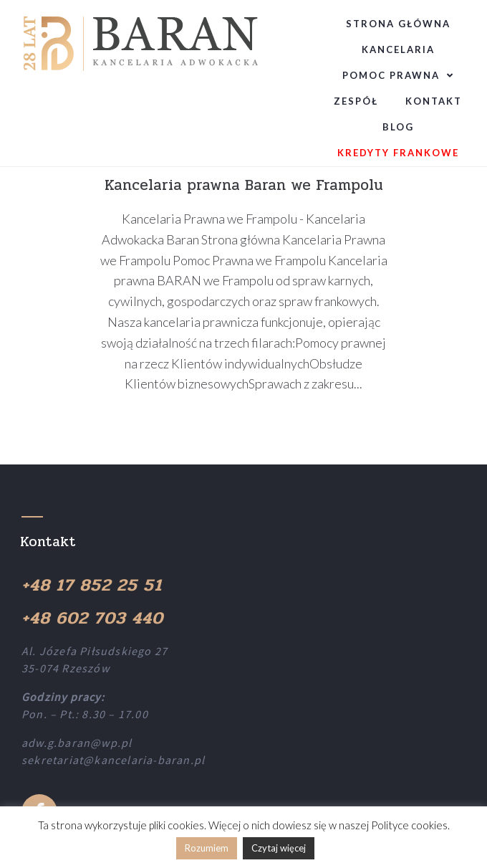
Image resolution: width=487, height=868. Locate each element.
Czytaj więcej (279, 848)
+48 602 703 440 (92, 618)
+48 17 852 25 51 (92, 585)
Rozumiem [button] (207, 848)
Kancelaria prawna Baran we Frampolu (244, 185)
